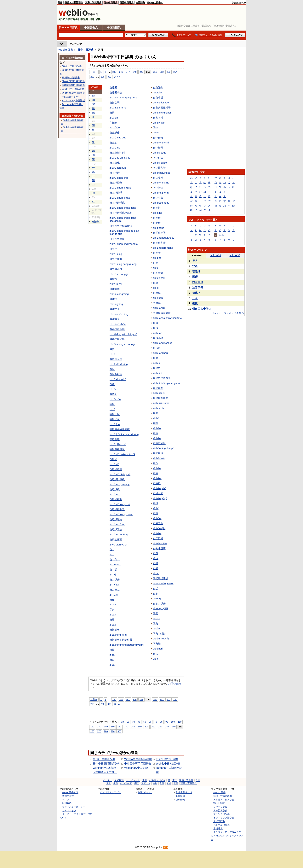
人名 (169, 783)
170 (126, 727)
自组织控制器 (117, 509)
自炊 (156, 358)
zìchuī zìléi (159, 408)
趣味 (136, 783)
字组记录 (115, 419)
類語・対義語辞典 (74, 3)
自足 (112, 369)
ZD (93, 108)
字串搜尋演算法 (162, 313)
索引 (62, 44)
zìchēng (158, 533)
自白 (112, 660)
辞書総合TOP (239, 3)
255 (92, 77)
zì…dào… (115, 565)
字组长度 (115, 414)
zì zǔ (112, 409)
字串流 (157, 303)
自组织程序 (116, 469)
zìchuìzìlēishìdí (162, 403)
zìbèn (156, 133)
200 (147, 727)
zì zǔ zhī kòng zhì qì (121, 514)
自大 (156, 654)
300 (109, 77)
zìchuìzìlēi (159, 393)
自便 (112, 600)
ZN (93, 151)
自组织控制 (116, 499)
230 (167, 727)
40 (139, 722)
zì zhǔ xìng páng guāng (123, 264)
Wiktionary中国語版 (136, 768)
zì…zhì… (115, 595)
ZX (93, 193)
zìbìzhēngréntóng (163, 248)
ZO (93, 155)
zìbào (113, 625)
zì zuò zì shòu (118, 324)
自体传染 (158, 138)
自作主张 (115, 309)
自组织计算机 (117, 479)
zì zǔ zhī (114, 464)
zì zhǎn (114, 118)
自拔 (112, 650)
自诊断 (113, 87)
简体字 (196, 293)
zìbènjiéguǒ (160, 153)
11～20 (216, 255)
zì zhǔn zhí (116, 284)
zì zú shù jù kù (118, 379)
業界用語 (119, 780)
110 (180, 722)
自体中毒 (158, 198)
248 (135, 72)
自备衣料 (158, 118)
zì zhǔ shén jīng (119, 178)
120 (92, 727)
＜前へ (94, 72)
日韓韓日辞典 (127, 3)
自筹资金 (158, 523)
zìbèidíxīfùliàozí (162, 113)
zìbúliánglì (159, 278)
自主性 (113, 249)
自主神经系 (116, 193)
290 (113, 731)
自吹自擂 (158, 388)
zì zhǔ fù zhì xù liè (120, 158)
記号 (221, 235)
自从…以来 (159, 604)
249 (141, 72)
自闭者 (157, 253)
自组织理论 (116, 519)
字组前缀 (115, 439)
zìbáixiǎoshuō (161, 103)
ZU (93, 180)
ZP (93, 159)
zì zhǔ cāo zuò (118, 138)
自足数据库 (116, 374)
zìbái (112, 665)
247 (128, 72)
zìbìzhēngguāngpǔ (164, 238)
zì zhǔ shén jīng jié (120, 188)
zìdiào (157, 618)
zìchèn (157, 438)
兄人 (195, 261)
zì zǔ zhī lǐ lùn (117, 524)
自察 (156, 413)
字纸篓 (113, 123)
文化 (109, 783)
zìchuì (157, 363)
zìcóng (157, 599)
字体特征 (158, 188)
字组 (112, 404)
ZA (93, 96)
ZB (93, 100)
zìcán (156, 573)
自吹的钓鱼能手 (162, 378)
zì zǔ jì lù (115, 424)
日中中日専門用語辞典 (106, 764)
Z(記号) (96, 222)
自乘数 (157, 483)
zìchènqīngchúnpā (164, 448)
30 (134, 722)
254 (175, 72)
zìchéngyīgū (160, 498)
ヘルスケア (126, 783)
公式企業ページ (184, 792)
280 (106, 731)
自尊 (112, 384)
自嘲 (156, 423)
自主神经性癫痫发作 (121, 226)
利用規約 (67, 803)
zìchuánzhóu (160, 353)
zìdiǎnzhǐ (158, 649)
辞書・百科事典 (189, 783)
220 (160, 727)
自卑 (156, 283)
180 (133, 727)
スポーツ (146, 783)
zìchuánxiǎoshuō (163, 343)
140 (106, 727)
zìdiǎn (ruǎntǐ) (161, 639)
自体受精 (158, 178)
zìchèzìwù (159, 458)
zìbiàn (113, 605)
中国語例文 (91, 27)
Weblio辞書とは (70, 792)
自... (112, 549)
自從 (156, 588)
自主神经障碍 (117, 239)
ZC (93, 104)
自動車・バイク (157, 780)
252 (162, 72)
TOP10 (196, 256)
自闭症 (157, 218)
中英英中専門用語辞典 (138, 764)
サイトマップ (69, 810)
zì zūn (113, 389)
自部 (156, 263)
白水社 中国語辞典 (104, 759)
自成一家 (158, 493)
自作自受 (115, 319)
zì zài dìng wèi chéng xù (123, 334)
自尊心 (113, 394)
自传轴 (157, 348)
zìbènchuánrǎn (162, 143)
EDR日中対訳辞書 (167, 759)
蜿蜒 (195, 303)
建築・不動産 (186, 780)
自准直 (113, 279)
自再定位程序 (117, 329)
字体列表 (158, 158)
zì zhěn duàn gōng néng (123, 98)
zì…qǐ (113, 575)
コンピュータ (133, 780)
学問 (198, 780)
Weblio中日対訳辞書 (168, 764)
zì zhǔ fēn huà (118, 168)
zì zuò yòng (116, 304)
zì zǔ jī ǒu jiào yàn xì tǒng (124, 434)
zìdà (155, 659)
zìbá (112, 655)
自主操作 (115, 133)
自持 (156, 503)
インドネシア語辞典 (224, 818)
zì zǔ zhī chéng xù (120, 474)
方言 (176, 783)
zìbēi (156, 288)
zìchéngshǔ (160, 488)
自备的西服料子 (162, 108)
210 (153, 727)
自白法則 (158, 87)
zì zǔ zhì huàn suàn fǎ (122, 454)
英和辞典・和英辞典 (224, 800)
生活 (116, 783)
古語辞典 (140, 3)
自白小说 (158, 98)
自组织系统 (116, 530)
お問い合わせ (145, 792)
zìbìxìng (158, 213)
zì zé (112, 354)
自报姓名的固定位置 (121, 640)
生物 (155, 783)
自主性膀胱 (116, 259)
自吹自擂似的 (161, 398)
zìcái (156, 558)
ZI (93, 130)
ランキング (76, 44)
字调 (156, 613)
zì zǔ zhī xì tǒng (119, 535)
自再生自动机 (117, 339)
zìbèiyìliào (159, 123)
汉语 (195, 266)
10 (123, 722)
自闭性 (157, 208)
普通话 (196, 271)
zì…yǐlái (114, 585)
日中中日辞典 (111, 3)
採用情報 (180, 800)
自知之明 (115, 103)
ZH (93, 125)
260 (92, 731)
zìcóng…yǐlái (160, 608)
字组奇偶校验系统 (120, 429)
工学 (175, 780)
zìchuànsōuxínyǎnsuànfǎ (167, 318)
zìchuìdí (158, 373)
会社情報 (180, 796)
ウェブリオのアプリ (111, 792)
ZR (93, 168)
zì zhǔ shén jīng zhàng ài (124, 244)
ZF (93, 117)
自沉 (156, 463)
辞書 (60, 3)
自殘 (156, 563)
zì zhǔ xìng (116, 254)
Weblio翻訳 (219, 803)
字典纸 (157, 644)
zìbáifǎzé (158, 93)
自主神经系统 (117, 203)
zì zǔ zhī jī (115, 495)
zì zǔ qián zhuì (118, 444)
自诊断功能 (116, 93)
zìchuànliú (159, 308)
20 (128, 722)
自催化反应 (159, 548)
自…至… (115, 590)
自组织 (113, 459)
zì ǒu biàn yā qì (118, 545)
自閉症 (157, 223)
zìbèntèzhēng (161, 193)
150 (113, 727)
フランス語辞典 (221, 814)
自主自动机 (116, 269)
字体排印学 (159, 168)
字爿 (112, 610)
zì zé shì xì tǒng (119, 364)
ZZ (93, 202)
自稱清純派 (159, 443)
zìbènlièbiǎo (160, 163)
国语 (195, 277)
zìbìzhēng (159, 228)
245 (114, 72)
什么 (195, 298)
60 (150, 722)
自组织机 (115, 489)
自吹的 (157, 368)
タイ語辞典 (219, 821)
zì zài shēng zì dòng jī (122, 344)
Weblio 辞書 (66, 50)
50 (145, 722)
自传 (156, 328)
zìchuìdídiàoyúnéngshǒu (167, 383)
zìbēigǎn (158, 298)
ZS (93, 172)
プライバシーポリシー (74, 807)
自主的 (113, 143)
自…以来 (115, 580)
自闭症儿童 (159, 243)
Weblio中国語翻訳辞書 (138, 759)
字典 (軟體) (159, 634)
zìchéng (158, 478)
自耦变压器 (116, 540)
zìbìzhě (157, 258)
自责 (112, 349)
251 (155, 72)
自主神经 (115, 173)
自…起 (113, 570)
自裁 (156, 553)
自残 (156, 568)
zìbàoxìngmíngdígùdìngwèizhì (127, 645)
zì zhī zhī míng (118, 108)
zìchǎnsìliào (160, 543)
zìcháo (157, 428)
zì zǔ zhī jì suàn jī (120, 484)
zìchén (157, 468)
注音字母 (198, 288)
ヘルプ (66, 800)
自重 (156, 513)
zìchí (156, 508)
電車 (145, 780)
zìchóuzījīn (159, 528)
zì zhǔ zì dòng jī (119, 274)
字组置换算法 (117, 449)
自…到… (115, 559)
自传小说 (158, 338)
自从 (156, 594)
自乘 (156, 473)
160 (119, 727)
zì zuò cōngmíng (119, 294)
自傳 (156, 323)
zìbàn (113, 615)
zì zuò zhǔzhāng (119, 314)
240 (174, 727)
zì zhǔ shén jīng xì (120, 198)
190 (140, 727)
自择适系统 (116, 359)
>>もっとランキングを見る (229, 313)
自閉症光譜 (159, 233)
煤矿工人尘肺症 (202, 309)
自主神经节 (116, 183)
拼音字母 (198, 282)
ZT (93, 176)
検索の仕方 (68, 796)
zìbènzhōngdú (161, 203)
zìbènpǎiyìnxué (162, 173)
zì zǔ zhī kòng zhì (120, 504)
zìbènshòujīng (161, 183)
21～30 (235, 255)
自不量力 (158, 273)
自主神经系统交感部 (121, 213)
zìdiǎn (156, 629)
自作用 (113, 299)
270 (99, 731)
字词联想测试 (161, 578)
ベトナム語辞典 (221, 825)
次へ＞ (118, 77)
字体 (156, 128)
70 (156, 722)
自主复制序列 (117, 153)
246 (121, 72)
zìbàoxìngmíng (118, 635)
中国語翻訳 (114, 27)
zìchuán (158, 333)
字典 (156, 623)
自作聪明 (115, 289)
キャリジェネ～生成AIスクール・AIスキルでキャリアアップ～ (227, 836)
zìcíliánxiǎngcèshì (163, 583)
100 (173, 722)
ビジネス (107, 780)
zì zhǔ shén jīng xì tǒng (123, 208)
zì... (112, 554)
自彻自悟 (158, 453)
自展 (112, 113)
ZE (93, 113)
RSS (166, 847)
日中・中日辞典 (68, 27)
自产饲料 (158, 538)
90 (167, 722)
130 (99, 727)
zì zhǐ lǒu (115, 128)
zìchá (156, 418)
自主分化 (115, 163)
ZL (93, 142)
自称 (156, 433)
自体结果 (158, 148)
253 (168, 72)
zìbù (155, 268)
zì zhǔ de (115, 148)
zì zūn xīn (115, 399)
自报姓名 (115, 630)
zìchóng (158, 518)
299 (103, 77)
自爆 (112, 620)
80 (161, 722)
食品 (162, 783)
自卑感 (157, 293)
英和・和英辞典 (93, 3)
